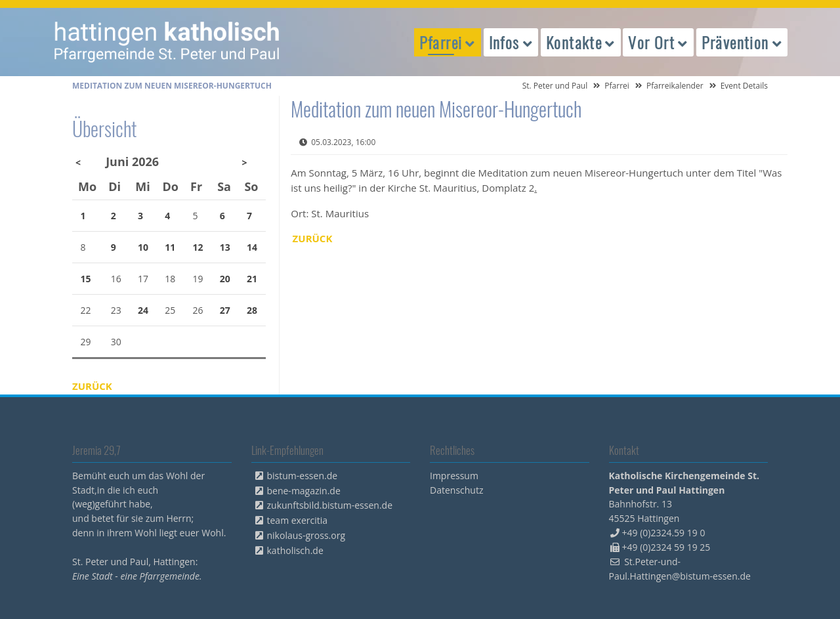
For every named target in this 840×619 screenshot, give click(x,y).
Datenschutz (456, 490)
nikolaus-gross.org (306, 535)
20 (225, 279)
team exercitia (298, 520)
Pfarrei (617, 86)
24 (143, 310)
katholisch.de (295, 550)
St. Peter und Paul (555, 86)
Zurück (313, 238)
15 (86, 279)
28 (252, 310)
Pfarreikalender (675, 86)
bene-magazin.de (304, 491)
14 (252, 247)
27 (225, 310)
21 (252, 279)
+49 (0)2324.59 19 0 (664, 533)
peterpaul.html (167, 42)
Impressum (454, 476)
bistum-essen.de (303, 476)
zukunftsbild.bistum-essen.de (330, 505)
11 (170, 247)
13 (225, 247)
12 (198, 247)
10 (143, 247)
